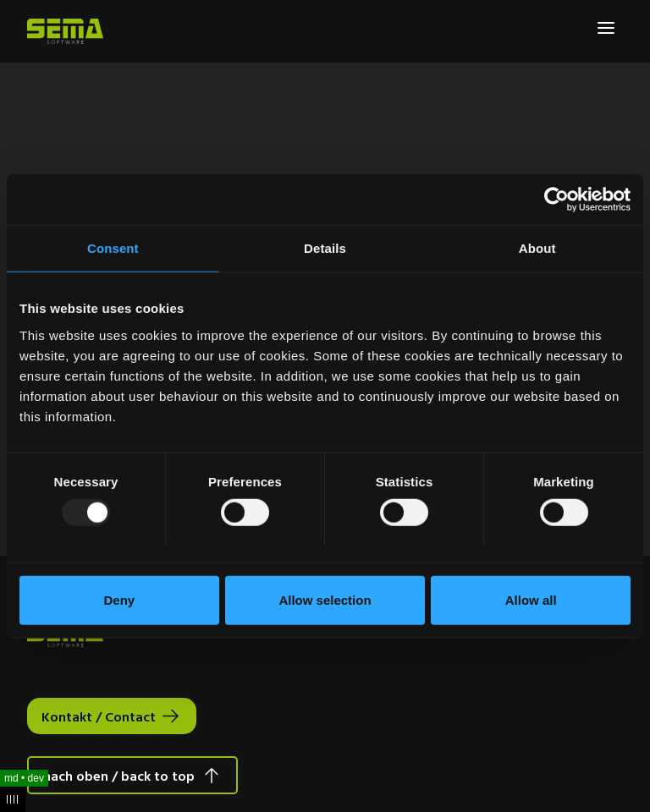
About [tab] (537, 248)
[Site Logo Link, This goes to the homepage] (65, 31)
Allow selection (325, 599)
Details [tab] (325, 248)
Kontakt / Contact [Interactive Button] (99, 716)
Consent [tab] (113, 248)
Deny (119, 599)
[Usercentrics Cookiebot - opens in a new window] (556, 200)
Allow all (531, 599)
